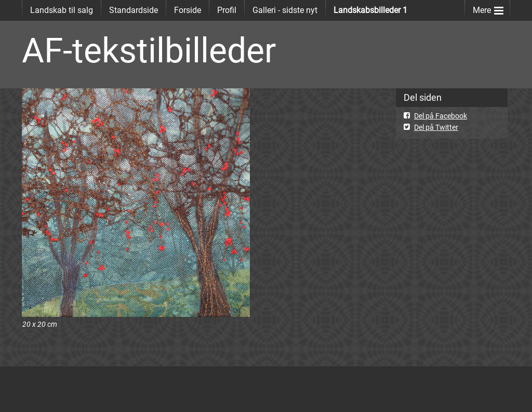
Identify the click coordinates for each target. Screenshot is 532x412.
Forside (188, 10)
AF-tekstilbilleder (149, 51)
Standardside (134, 10)
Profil (227, 10)
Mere (488, 8)
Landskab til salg (62, 10)
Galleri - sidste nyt (285, 10)
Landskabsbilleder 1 (370, 10)
